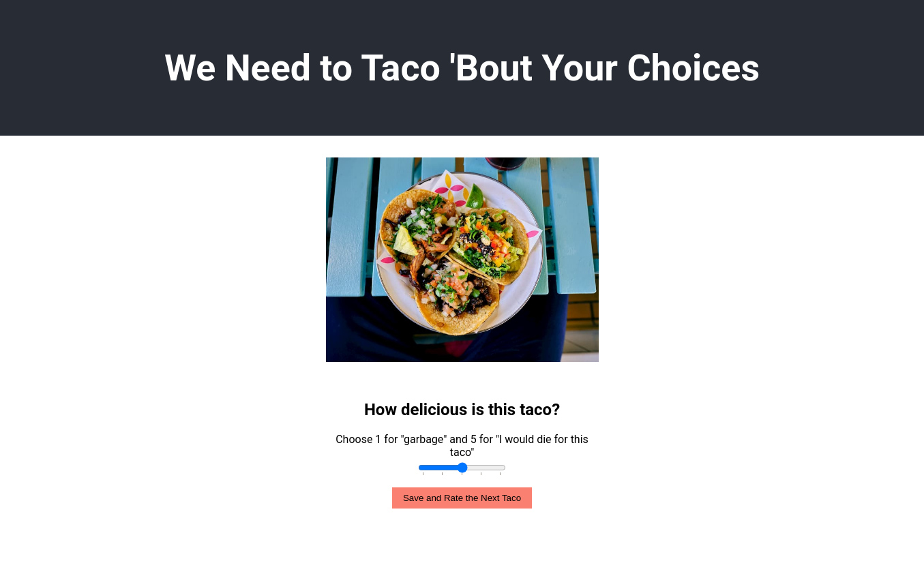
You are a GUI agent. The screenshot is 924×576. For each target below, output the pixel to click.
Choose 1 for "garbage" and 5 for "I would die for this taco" (462, 446)
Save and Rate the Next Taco (462, 498)
